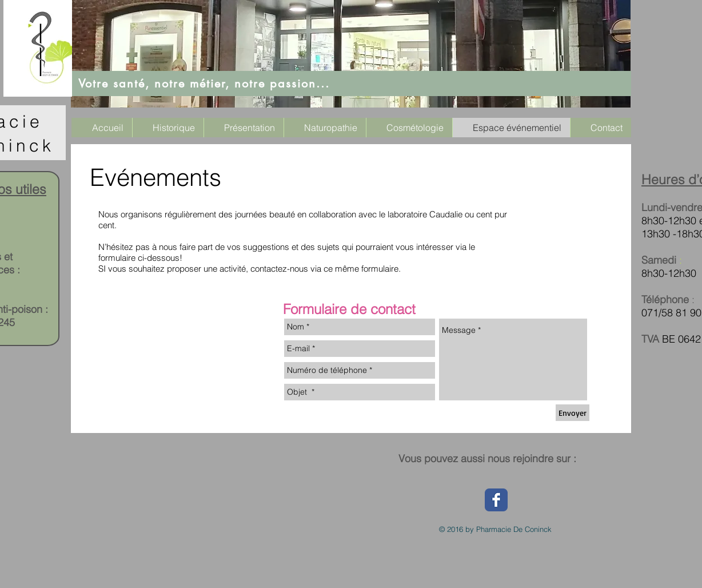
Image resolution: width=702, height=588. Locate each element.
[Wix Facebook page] (496, 500)
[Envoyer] (573, 413)
